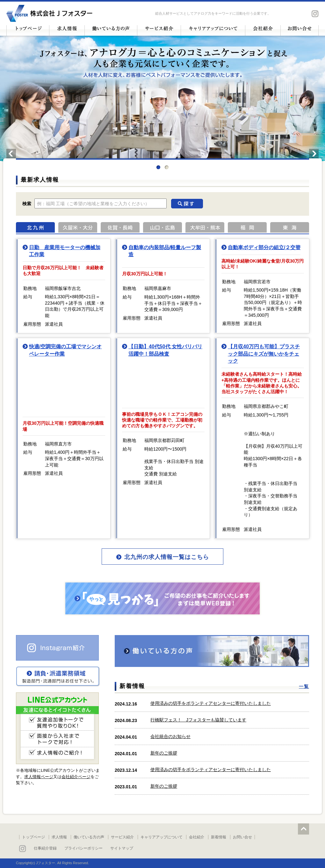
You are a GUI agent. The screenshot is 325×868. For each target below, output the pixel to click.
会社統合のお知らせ (170, 736)
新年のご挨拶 (164, 753)
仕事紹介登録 (45, 848)
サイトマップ (122, 848)
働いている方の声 (89, 837)
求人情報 (59, 837)
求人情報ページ (39, 777)
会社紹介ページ (76, 777)
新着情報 (219, 837)
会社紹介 (197, 837)
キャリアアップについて (162, 837)
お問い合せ (242, 837)
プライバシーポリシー (83, 848)
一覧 (304, 686)
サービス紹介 (122, 837)
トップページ (33, 837)
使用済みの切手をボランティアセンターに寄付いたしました (211, 703)
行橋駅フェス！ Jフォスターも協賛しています (198, 720)
